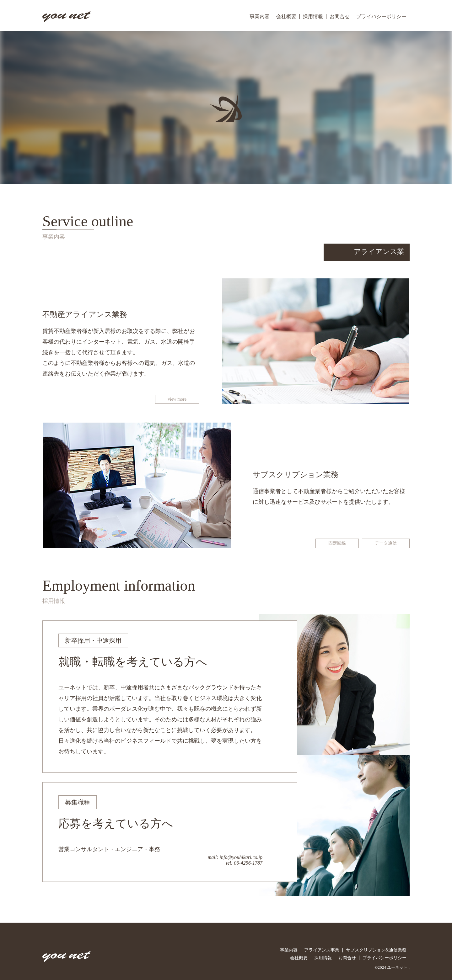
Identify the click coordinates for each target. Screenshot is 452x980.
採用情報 (313, 16)
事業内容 (260, 16)
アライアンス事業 (322, 950)
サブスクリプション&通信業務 (376, 950)
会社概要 (286, 16)
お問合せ (340, 16)
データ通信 (386, 543)
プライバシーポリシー (381, 16)
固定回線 (337, 543)
